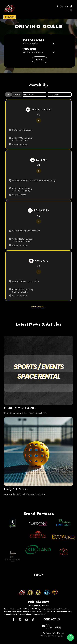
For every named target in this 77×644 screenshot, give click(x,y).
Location (29, 49)
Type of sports (33, 41)
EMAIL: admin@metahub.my (51, 626)
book (40, 60)
